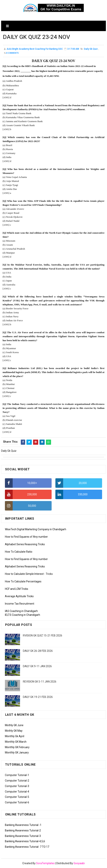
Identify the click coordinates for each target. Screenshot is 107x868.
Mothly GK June (14, 725)
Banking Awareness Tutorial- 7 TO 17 (27, 847)
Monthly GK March (16, 742)
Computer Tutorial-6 (17, 802)
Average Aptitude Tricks (19, 596)
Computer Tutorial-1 (17, 775)
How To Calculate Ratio (19, 552)
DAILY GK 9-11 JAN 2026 (37, 666)
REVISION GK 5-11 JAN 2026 (40, 682)
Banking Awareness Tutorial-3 (23, 836)
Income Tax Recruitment (20, 604)
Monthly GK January (17, 753)
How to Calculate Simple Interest (24, 574)
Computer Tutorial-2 (17, 781)
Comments (12, 53)
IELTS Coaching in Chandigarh (22, 615)
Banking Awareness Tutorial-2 (23, 830)
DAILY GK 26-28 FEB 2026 (38, 651)
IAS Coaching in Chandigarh (21, 611)
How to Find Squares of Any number (26, 537)
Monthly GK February (17, 747)
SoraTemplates (45, 863)
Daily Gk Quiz (91, 49)
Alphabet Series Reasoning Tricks (25, 544)
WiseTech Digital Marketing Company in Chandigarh (36, 529)
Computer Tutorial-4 (17, 792)
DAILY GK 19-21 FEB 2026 (38, 697)
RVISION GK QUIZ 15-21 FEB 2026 (43, 635)
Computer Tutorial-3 (17, 786)
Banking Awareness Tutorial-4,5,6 (25, 841)
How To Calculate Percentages (23, 581)
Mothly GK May (14, 731)
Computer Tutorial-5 (17, 797)
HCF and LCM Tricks (17, 589)
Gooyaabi (79, 863)
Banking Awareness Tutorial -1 (23, 825)
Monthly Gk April (15, 736)
